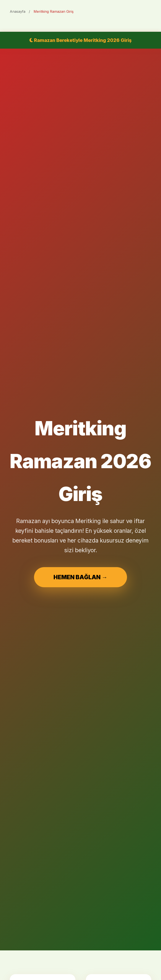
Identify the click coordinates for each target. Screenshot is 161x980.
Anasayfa (18, 11)
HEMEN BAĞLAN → (80, 577)
